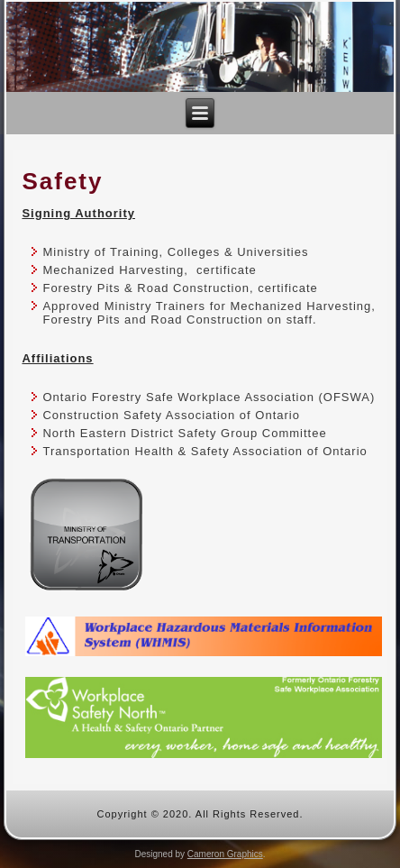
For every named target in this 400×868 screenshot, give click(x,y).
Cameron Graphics (225, 854)
